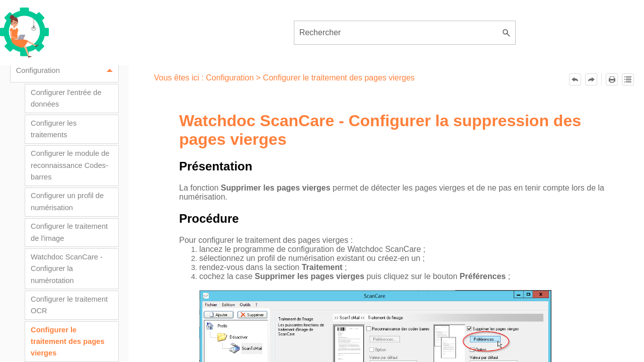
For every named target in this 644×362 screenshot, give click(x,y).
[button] (507, 33)
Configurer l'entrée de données (66, 98)
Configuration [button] (67, 71)
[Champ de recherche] (405, 33)
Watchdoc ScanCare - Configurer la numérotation (67, 269)
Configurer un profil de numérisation (67, 201)
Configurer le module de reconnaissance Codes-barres (70, 165)
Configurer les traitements (54, 129)
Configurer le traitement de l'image (69, 232)
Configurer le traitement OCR (69, 305)
